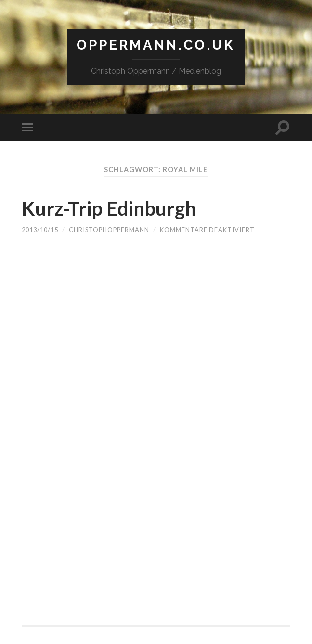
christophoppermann (109, 230)
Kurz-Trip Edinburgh (109, 208)
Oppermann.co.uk (156, 45)
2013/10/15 (40, 230)
